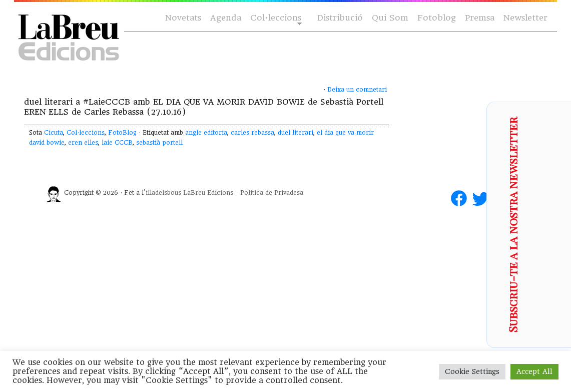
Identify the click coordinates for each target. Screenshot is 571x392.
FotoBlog (122, 133)
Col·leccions (275, 18)
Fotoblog (437, 18)
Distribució (340, 18)
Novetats (183, 18)
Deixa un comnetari (357, 90)
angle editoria (206, 133)
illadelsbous (163, 193)
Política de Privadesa (272, 193)
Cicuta (54, 133)
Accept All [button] (534, 371)
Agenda (226, 18)
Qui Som (390, 18)
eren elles (83, 143)
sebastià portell (159, 143)
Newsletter (525, 18)
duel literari (296, 133)
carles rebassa (252, 133)
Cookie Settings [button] (472, 371)
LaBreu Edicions (208, 193)
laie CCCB (117, 143)
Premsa (480, 18)
